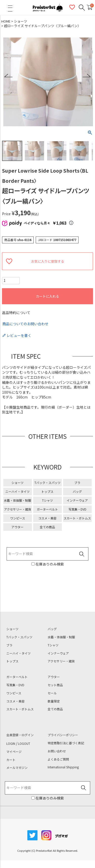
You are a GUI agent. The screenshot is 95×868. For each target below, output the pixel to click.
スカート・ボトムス (77, 518)
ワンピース (18, 518)
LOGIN (11, 744)
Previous (8, 76)
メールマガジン (17, 768)
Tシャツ (48, 500)
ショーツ (21, 21)
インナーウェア (77, 500)
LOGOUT (24, 744)
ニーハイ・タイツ (17, 491)
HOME (6, 21)
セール (52, 693)
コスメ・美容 (47, 518)
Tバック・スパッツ (48, 483)
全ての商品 (47, 527)
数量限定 (54, 701)
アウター (17, 527)
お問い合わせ (57, 751)
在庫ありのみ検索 (49, 564)
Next (87, 76)
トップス (47, 491)
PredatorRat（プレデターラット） (48, 8)
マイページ (14, 752)
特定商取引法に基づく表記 (66, 743)
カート (11, 760)
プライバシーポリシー (63, 735)
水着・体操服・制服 (17, 500)
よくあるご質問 (58, 759)
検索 (82, 554)
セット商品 (55, 685)
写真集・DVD (77, 509)
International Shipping (63, 767)
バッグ (77, 491)
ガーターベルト (47, 509)
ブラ (77, 483)
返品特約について (16, 313)
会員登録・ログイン (20, 735)
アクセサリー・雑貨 (18, 509)
